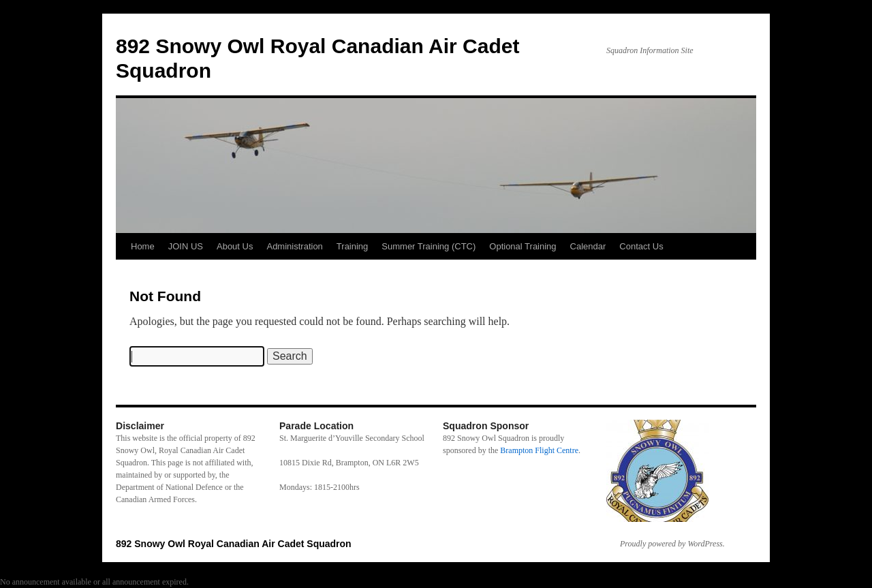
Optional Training (523, 246)
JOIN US (186, 246)
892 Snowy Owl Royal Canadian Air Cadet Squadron (234, 544)
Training (352, 246)
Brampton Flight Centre (539, 450)
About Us (235, 246)
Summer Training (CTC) (429, 246)
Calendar (588, 246)
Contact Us (641, 246)
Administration (294, 246)
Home (143, 246)
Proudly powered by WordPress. (672, 544)
